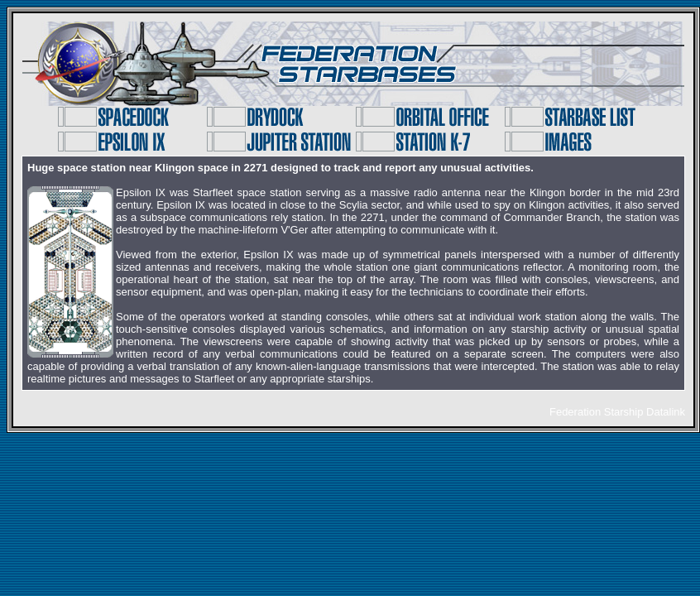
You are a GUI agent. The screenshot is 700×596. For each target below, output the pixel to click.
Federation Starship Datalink (617, 412)
